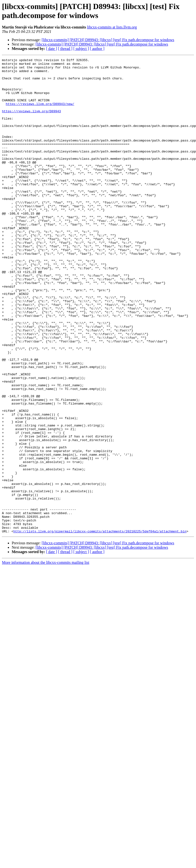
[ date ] (52, 49)
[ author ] (97, 49)
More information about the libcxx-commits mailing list (46, 657)
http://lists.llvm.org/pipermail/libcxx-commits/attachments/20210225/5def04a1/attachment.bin (100, 626)
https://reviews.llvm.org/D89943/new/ (40, 113)
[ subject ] (81, 49)
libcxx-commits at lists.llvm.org (112, 27)
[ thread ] (65, 49)
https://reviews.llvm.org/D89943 (31, 122)
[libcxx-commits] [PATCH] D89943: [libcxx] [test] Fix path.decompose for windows (108, 40)
